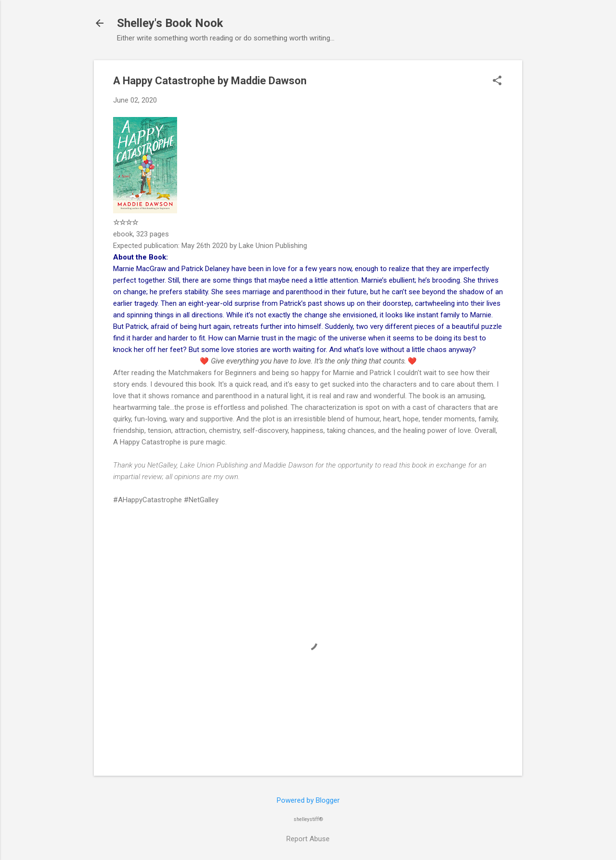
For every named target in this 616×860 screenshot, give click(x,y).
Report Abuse (308, 839)
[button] (497, 81)
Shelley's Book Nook (170, 23)
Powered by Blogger (308, 800)
